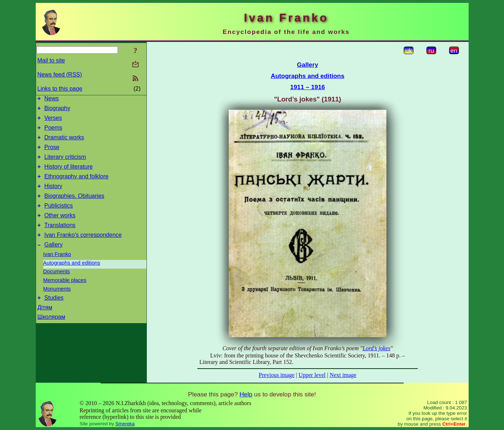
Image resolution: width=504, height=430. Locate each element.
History (53, 197)
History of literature (69, 175)
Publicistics (59, 219)
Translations (60, 240)
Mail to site (51, 60)
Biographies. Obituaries (74, 208)
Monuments (57, 306)
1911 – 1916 (307, 87)
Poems (53, 132)
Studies (54, 316)
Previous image (277, 375)
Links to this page (60, 89)
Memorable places (65, 297)
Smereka (125, 424)
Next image (343, 375)
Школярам (51, 335)
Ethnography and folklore (76, 186)
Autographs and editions (72, 280)
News (52, 99)
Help (246, 394)
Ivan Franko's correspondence (83, 251)
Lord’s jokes (376, 348)
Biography (57, 110)
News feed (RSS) (60, 75)
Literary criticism (65, 164)
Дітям (45, 326)
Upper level (312, 375)
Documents (57, 289)
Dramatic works (64, 143)
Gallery (54, 262)
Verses (53, 121)
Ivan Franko (57, 272)
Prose (52, 154)
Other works (60, 229)
